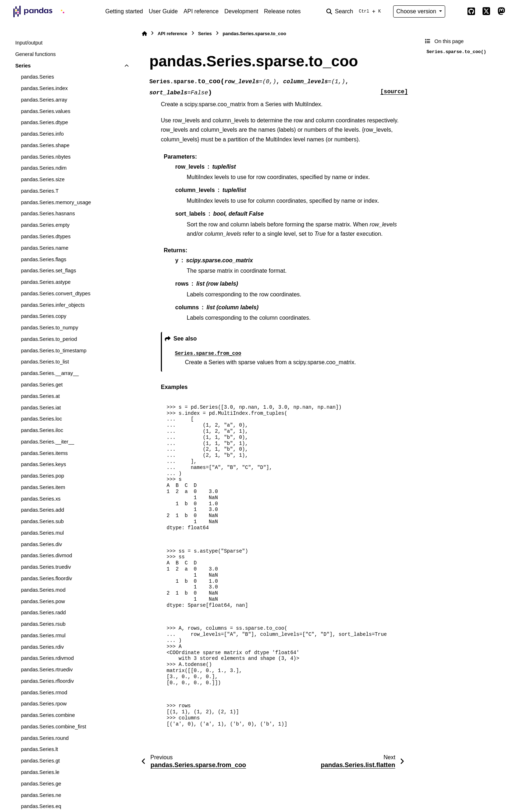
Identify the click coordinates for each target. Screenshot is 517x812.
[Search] (355, 11)
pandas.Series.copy (43, 316)
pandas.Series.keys (43, 464)
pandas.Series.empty (45, 225)
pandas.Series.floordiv (46, 578)
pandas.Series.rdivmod (47, 658)
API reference (201, 11)
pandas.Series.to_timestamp (53, 351)
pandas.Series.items (44, 453)
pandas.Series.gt (40, 761)
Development (241, 11)
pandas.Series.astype (46, 282)
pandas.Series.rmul (43, 635)
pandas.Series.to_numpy (49, 328)
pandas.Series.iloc (42, 430)
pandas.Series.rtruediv (47, 670)
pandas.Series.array (44, 100)
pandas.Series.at (40, 396)
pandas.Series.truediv (46, 567)
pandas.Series (37, 77)
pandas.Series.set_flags (48, 271)
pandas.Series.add (42, 510)
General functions (35, 54)
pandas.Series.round (45, 738)
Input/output (29, 43)
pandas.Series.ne (41, 795)
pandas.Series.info (42, 134)
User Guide (163, 11)
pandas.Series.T (40, 191)
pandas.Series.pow (43, 601)
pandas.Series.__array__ (50, 373)
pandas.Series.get (42, 385)
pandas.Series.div (41, 544)
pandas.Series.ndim (44, 168)
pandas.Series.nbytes (46, 157)
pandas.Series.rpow (44, 704)
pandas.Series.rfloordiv (47, 681)
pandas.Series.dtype (44, 122)
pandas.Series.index (44, 88)
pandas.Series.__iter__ (47, 442)
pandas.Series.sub (42, 521)
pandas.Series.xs (41, 499)
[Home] (144, 34)
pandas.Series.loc (41, 419)
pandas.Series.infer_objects (53, 305)
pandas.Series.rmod (44, 693)
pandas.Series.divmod (46, 555)
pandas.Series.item (43, 487)
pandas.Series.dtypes (46, 236)
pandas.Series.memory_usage (56, 202)
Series (23, 66)
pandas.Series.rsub (43, 624)
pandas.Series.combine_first (53, 727)
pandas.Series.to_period (49, 339)
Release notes (282, 11)
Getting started (124, 11)
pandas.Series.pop (42, 476)
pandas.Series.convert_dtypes (56, 294)
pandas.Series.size (43, 179)
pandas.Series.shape (45, 145)
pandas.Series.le (40, 772)
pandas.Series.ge (41, 784)
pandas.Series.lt (39, 749)
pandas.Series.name (45, 248)
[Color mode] (456, 11)
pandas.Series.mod (43, 590)
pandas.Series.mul (42, 533)
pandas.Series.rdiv (42, 647)
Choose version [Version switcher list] (417, 11)
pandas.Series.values (46, 111)
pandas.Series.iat (41, 408)
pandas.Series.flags (43, 259)
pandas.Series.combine (48, 715)
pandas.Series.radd (43, 612)
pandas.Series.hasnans (48, 213)
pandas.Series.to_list (45, 362)
